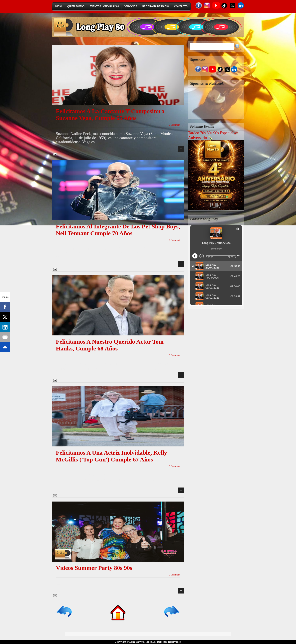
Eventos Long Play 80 (104, 6)
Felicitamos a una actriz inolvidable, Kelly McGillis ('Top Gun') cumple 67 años (111, 456)
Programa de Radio (156, 6)
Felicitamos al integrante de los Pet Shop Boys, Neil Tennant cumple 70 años (118, 230)
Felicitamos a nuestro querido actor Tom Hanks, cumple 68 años (110, 345)
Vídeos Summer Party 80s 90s (94, 568)
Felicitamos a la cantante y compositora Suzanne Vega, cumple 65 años (110, 115)
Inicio (58, 6)
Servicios (131, 6)
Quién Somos (76, 6)
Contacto (181, 6)
